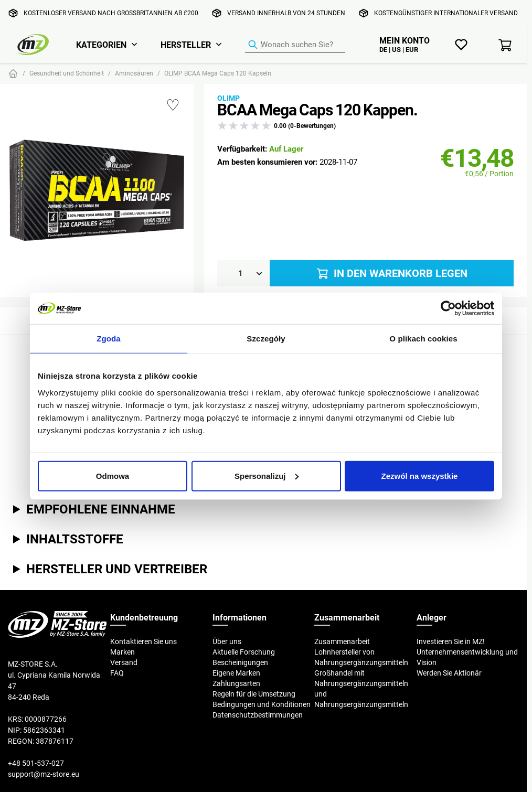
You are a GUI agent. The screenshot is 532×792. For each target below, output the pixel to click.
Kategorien (101, 45)
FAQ (117, 673)
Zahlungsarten (236, 683)
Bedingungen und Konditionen (262, 704)
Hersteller (186, 45)
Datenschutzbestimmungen (258, 715)
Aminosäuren (134, 73)
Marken (123, 652)
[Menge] (243, 273)
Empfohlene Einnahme (101, 509)
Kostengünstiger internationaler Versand (446, 13)
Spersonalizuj (267, 475)
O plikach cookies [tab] (423, 339)
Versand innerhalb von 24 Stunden (286, 13)
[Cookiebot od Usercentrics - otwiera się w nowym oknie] (448, 308)
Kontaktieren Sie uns (143, 641)
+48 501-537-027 (36, 763)
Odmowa (113, 475)
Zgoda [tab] (109, 339)
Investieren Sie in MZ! (451, 641)
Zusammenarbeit (342, 641)
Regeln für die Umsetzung (254, 694)
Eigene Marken (236, 673)
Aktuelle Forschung (244, 652)
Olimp (228, 98)
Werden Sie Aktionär (449, 673)
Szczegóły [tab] (266, 339)
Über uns (227, 641)
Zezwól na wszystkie (420, 475)
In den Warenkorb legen (391, 273)
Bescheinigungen (240, 662)
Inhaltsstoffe (75, 539)
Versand (124, 662)
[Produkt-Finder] (295, 45)
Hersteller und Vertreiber (117, 569)
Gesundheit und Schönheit (67, 73)
